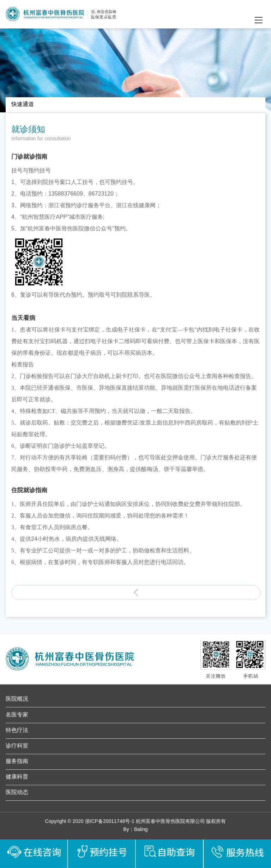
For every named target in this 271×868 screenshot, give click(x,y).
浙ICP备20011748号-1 (110, 822)
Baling (141, 830)
